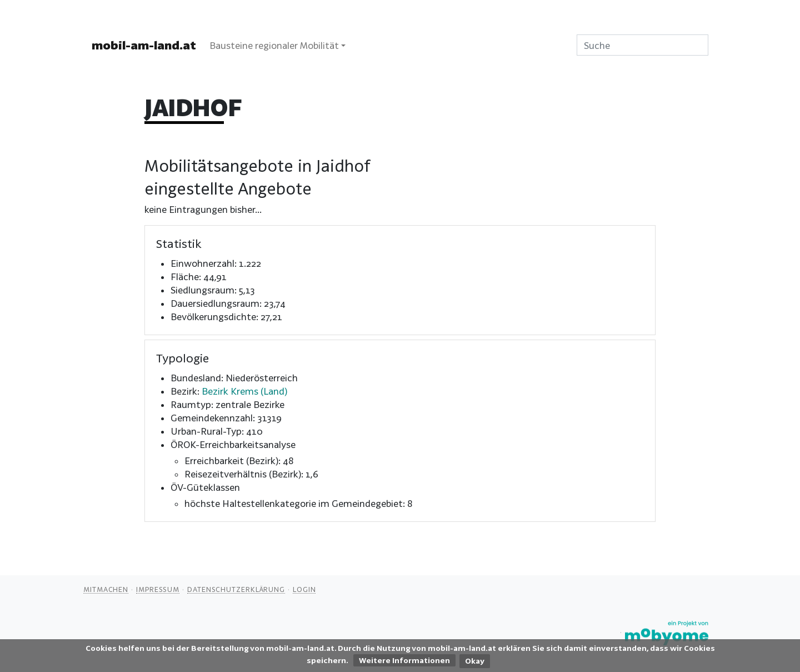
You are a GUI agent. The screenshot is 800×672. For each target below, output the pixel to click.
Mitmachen (106, 589)
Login (304, 589)
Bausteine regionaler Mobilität (274, 45)
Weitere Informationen (404, 660)
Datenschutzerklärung (236, 589)
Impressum (158, 589)
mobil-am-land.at (144, 45)
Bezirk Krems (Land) (244, 391)
